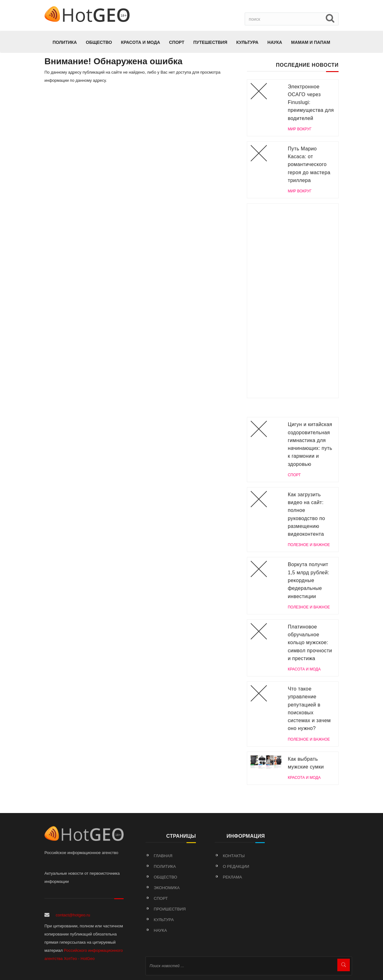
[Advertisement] (293, 301)
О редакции (236, 866)
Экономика (167, 888)
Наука (275, 42)
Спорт (177, 42)
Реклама (232, 877)
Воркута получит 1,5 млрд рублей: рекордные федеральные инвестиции (309, 580)
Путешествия (210, 42)
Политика (65, 42)
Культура (247, 42)
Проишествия (170, 909)
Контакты (234, 856)
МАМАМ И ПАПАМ (311, 42)
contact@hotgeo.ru (73, 915)
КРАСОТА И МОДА (140, 42)
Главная (163, 856)
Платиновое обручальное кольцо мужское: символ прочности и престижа (310, 643)
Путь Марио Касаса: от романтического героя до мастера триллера (309, 164)
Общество (99, 42)
